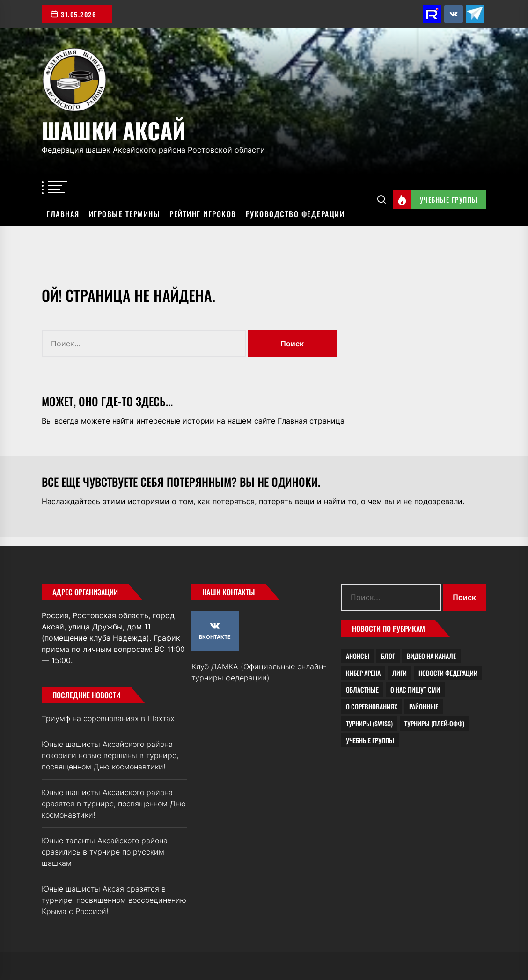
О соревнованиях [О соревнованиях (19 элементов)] (372, 706)
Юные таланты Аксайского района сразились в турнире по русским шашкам (105, 852)
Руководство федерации (295, 214)
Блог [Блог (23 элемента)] (388, 656)
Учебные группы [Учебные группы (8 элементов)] (370, 740)
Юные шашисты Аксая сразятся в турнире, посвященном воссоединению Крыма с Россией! (114, 900)
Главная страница (311, 421)
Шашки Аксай (114, 129)
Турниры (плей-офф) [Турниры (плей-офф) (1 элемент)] (434, 723)
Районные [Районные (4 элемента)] (424, 706)
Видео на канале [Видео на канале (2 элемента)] (431, 656)
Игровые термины (125, 214)
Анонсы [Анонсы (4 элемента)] (358, 656)
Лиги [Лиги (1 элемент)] (400, 673)
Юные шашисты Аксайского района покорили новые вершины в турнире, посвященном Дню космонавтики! (110, 755)
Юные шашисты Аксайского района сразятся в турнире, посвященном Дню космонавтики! (114, 804)
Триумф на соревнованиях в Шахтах (108, 718)
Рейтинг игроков (203, 214)
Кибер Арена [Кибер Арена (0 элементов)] (363, 673)
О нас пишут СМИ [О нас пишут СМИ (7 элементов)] (415, 690)
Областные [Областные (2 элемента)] (362, 690)
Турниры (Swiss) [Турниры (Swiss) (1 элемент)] (369, 723)
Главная (63, 214)
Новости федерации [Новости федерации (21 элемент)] (448, 673)
